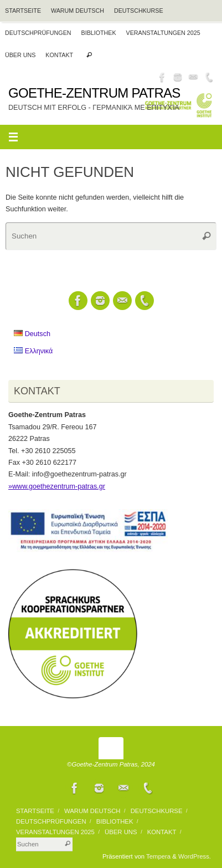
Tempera (158, 856)
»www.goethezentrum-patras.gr (57, 486)
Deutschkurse (139, 11)
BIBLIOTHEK (99, 33)
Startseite (23, 11)
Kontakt (59, 55)
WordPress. (195, 856)
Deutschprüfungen (38, 33)
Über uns (20, 55)
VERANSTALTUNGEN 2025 (163, 33)
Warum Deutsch (78, 11)
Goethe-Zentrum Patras (94, 93)
